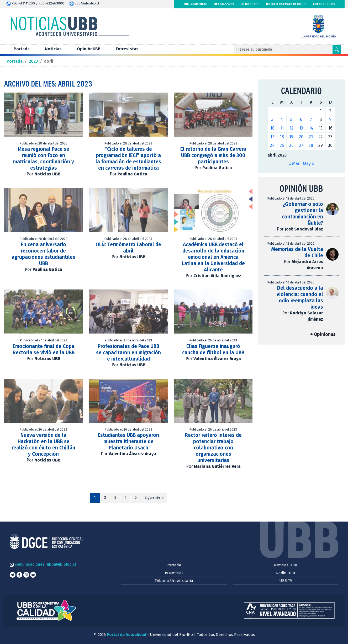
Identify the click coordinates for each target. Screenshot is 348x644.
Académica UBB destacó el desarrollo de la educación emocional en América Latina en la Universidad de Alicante (213, 257)
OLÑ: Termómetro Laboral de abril (128, 248)
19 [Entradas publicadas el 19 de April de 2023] (291, 137)
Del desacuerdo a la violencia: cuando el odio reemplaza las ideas (300, 297)
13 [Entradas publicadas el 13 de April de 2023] (301, 128)
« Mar (294, 163)
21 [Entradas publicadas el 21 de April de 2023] (311, 137)
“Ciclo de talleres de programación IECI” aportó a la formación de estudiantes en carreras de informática (128, 159)
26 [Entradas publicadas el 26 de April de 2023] (291, 145)
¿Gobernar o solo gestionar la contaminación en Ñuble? (302, 214)
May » (309, 163)
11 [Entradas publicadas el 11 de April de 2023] (282, 128)
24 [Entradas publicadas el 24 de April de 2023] (272, 145)
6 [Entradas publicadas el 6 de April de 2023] (301, 119)
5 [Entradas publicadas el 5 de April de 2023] (291, 119)
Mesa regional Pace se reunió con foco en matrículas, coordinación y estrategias (44, 159)
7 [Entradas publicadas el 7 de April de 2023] (311, 119)
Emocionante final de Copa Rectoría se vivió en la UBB (44, 349)
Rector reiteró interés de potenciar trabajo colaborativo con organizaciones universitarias (213, 448)
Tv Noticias (174, 573)
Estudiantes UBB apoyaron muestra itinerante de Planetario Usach (128, 441)
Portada (22, 49)
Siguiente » (154, 498)
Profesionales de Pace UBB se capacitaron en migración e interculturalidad (128, 353)
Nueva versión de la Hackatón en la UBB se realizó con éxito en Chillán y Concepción (44, 445)
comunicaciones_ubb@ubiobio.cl (43, 564)
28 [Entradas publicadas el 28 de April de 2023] (311, 145)
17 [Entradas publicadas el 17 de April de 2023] (272, 137)
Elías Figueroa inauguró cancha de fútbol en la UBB (213, 349)
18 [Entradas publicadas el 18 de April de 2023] (282, 137)
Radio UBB (286, 573)
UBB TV (286, 581)
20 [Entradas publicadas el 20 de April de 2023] (301, 137)
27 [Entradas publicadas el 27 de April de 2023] (301, 145)
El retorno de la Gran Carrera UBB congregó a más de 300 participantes (213, 155)
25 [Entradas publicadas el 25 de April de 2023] (282, 145)
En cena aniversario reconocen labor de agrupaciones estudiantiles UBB (43, 254)
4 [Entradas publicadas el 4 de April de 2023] (282, 119)
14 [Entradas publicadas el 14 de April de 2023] (311, 128)
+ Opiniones (323, 334)
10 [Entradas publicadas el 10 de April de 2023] (272, 128)
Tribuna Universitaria (174, 581)
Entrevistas (127, 49)
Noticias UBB (286, 565)
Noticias (53, 49)
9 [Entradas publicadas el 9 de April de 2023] (330, 119)
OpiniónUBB (89, 49)
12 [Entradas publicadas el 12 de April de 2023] (291, 128)
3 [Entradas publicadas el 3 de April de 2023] (272, 119)
